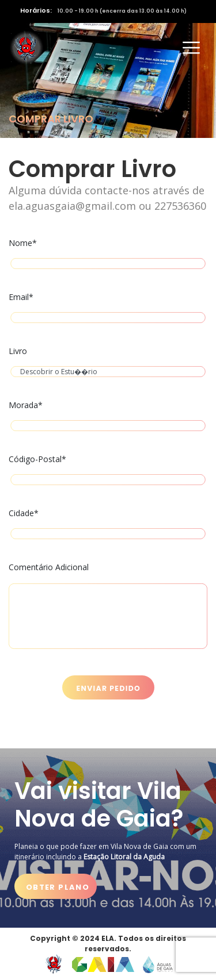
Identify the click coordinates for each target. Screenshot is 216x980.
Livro (108, 364)
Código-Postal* (108, 472)
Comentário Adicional (108, 609)
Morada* (108, 418)
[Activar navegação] (191, 48)
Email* (108, 310)
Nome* (108, 256)
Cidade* (108, 526)
